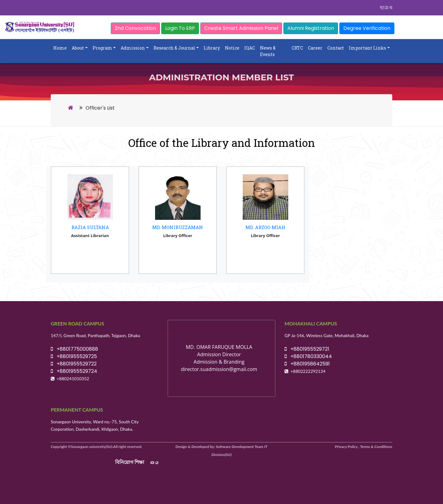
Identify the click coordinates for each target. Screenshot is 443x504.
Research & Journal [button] (174, 48)
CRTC (297, 48)
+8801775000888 (74, 349)
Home (60, 48)
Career (315, 48)
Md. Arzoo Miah (265, 227)
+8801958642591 (307, 364)
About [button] (78, 48)
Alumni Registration (311, 28)
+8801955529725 (74, 356)
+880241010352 (73, 379)
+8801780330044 (308, 356)
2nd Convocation (135, 28)
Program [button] (102, 48)
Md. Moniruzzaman (178, 227)
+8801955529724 (74, 371)
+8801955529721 (307, 349)
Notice (232, 48)
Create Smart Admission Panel (241, 28)
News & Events (268, 51)
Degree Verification (367, 28)
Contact (336, 48)
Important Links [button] (367, 48)
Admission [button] (133, 48)
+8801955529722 (74, 364)
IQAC (250, 48)
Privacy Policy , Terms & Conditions (364, 447)
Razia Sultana (90, 227)
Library (212, 48)
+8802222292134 (308, 371)
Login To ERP (180, 28)
